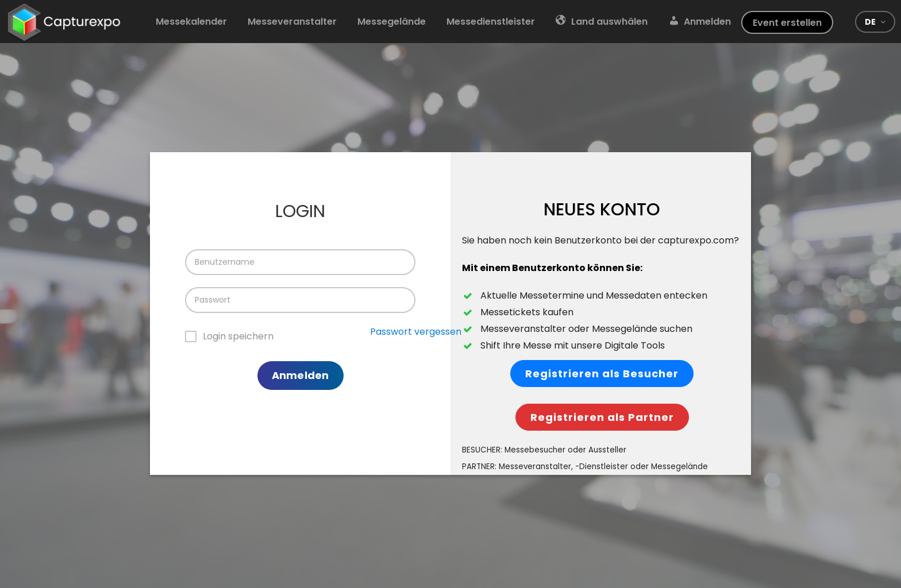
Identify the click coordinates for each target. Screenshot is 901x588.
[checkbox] (230, 337)
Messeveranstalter (292, 22)
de (870, 22)
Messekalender (191, 22)
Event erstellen (787, 23)
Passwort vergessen (416, 332)
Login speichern (238, 336)
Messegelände (392, 22)
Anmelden (300, 375)
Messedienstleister (491, 22)
